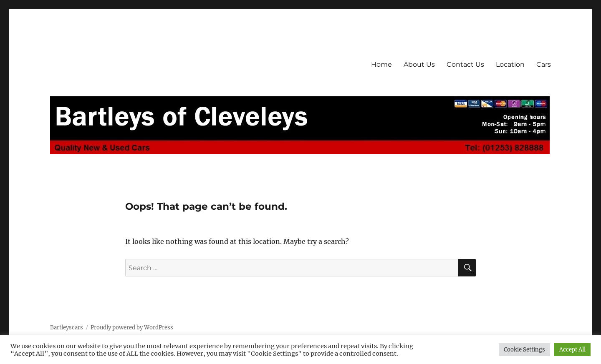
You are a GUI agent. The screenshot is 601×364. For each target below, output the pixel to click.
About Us (419, 64)
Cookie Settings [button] (524, 350)
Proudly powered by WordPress (132, 328)
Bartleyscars (67, 328)
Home (381, 64)
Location (510, 64)
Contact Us (465, 64)
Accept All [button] (572, 350)
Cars (544, 64)
